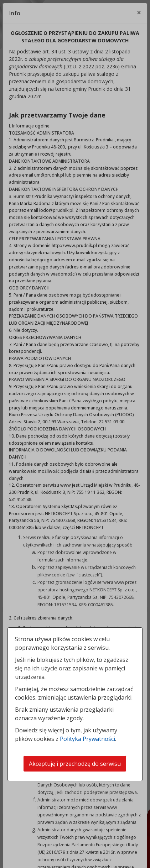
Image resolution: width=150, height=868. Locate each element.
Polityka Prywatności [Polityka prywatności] (87, 739)
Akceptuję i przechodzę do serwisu (75, 764)
